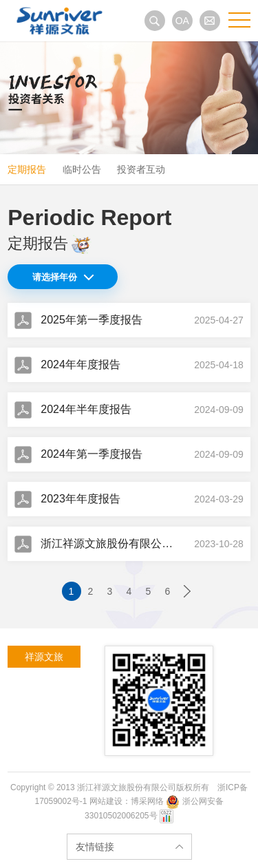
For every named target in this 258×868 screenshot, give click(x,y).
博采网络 (147, 801)
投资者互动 (141, 169)
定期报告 (27, 169)
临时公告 (82, 169)
